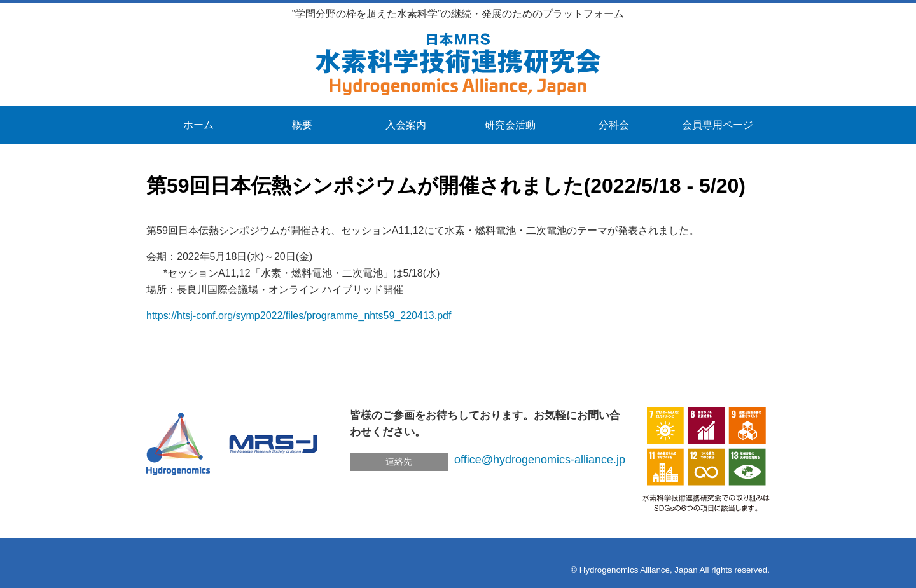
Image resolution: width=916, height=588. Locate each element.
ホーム (198, 125)
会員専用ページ (718, 125)
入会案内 (406, 125)
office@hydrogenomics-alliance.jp (540, 460)
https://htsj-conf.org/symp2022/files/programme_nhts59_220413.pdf (299, 316)
